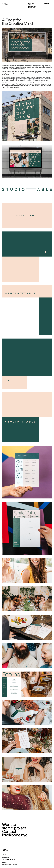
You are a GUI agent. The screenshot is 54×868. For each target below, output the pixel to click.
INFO (4, 854)
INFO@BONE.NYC (8, 859)
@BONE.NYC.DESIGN (10, 864)
